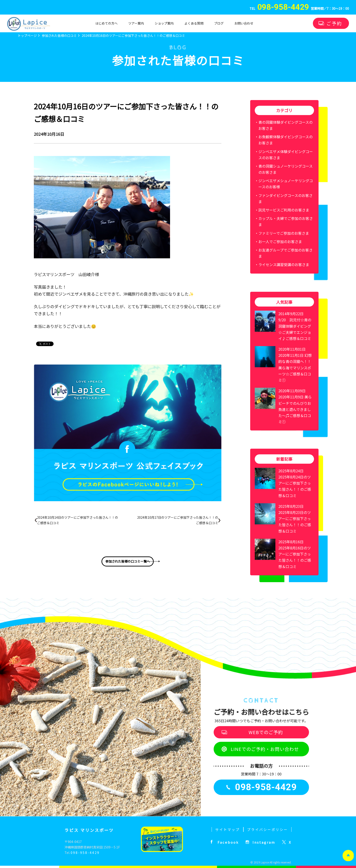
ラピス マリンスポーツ (89, 830)
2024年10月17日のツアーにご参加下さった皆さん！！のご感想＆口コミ (178, 520)
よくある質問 (194, 23)
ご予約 (334, 23)
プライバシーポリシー (267, 829)
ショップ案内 (164, 23)
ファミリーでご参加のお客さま (284, 233)
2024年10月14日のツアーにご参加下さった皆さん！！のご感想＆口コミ (78, 520)
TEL (279, 9)
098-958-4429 (85, 853)
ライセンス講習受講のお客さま (284, 264)
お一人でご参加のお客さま (280, 242)
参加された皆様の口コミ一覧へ (128, 561)
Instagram (264, 842)
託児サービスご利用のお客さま (284, 210)
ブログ (219, 23)
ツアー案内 (136, 23)
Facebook (228, 842)
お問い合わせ (244, 23)
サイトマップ (227, 829)
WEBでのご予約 (266, 732)
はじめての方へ (106, 23)
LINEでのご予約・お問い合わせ (265, 749)
